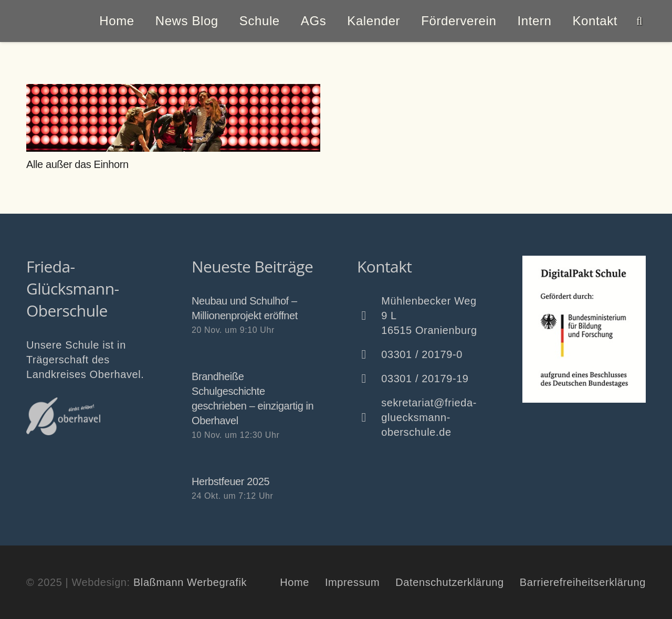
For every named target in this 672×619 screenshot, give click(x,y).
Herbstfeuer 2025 (230, 481)
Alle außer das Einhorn (77, 164)
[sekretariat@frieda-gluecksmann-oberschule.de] (369, 417)
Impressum (352, 582)
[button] (639, 21)
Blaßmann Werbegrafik (190, 582)
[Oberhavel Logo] (63, 416)
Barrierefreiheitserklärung (583, 582)
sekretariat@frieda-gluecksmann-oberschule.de (429, 417)
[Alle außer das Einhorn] (173, 118)
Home (295, 582)
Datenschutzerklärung (450, 582)
